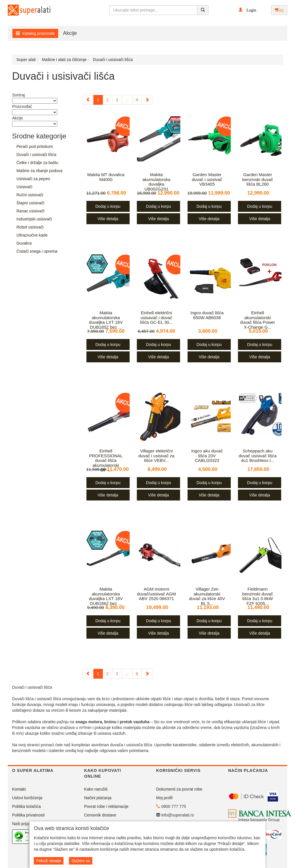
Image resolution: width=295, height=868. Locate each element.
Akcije (70, 33)
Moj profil (164, 798)
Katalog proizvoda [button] (35, 33)
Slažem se (81, 861)
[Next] (147, 100)
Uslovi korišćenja (27, 798)
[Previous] (88, 100)
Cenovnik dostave (100, 815)
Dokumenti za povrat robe (179, 789)
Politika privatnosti (28, 815)
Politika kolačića (27, 806)
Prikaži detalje (49, 861)
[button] (247, 10)
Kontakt (19, 789)
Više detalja (108, 219)
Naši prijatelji (23, 824)
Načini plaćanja (98, 798)
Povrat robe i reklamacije (106, 806)
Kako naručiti (96, 789)
